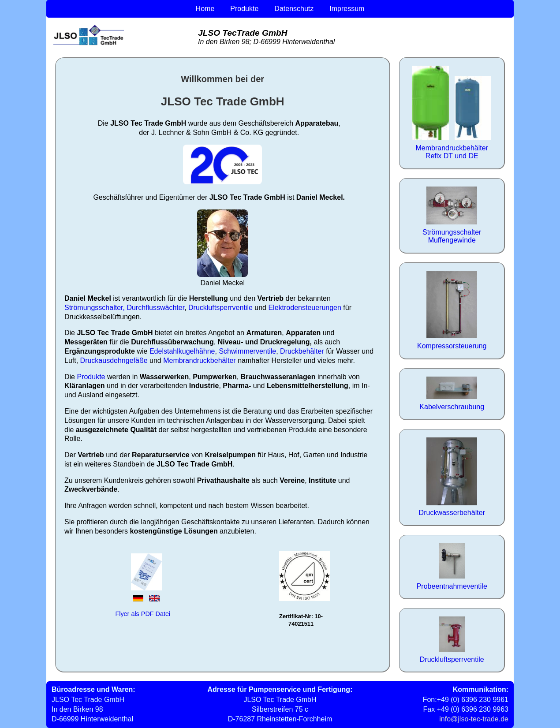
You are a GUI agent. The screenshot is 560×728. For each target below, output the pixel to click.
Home (205, 9)
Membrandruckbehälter (200, 360)
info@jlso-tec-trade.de (474, 719)
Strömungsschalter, (95, 308)
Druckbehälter (302, 351)
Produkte (244, 9)
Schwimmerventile (247, 351)
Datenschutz (294, 9)
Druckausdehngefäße (114, 360)
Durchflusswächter (155, 308)
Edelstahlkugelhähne (182, 351)
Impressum (347, 9)
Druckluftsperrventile (220, 308)
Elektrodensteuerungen (304, 308)
